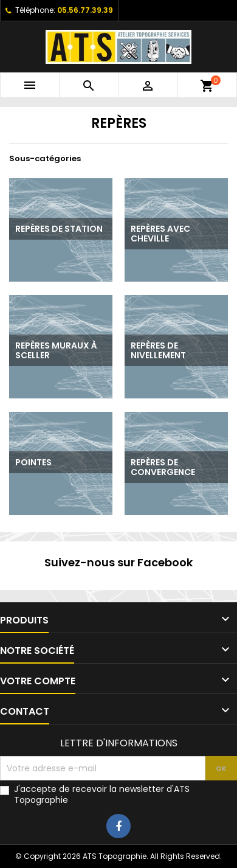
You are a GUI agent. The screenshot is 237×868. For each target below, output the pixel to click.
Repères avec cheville (160, 234)
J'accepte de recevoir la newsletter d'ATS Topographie (102, 794)
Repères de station (59, 229)
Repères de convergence (163, 467)
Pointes (33, 462)
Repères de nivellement (158, 350)
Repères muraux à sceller (56, 350)
